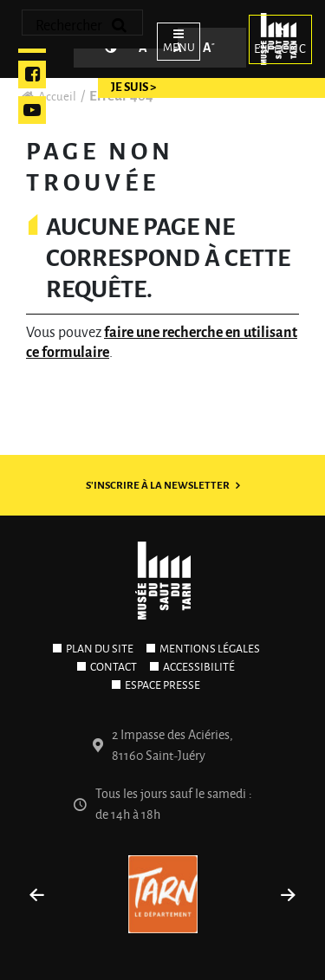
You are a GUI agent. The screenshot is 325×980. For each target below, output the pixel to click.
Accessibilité (199, 667)
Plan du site (100, 649)
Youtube (32, 110)
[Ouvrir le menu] (173, 39)
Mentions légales (210, 649)
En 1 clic (280, 38)
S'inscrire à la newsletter (158, 486)
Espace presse (162, 685)
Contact (114, 667)
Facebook (32, 75)
